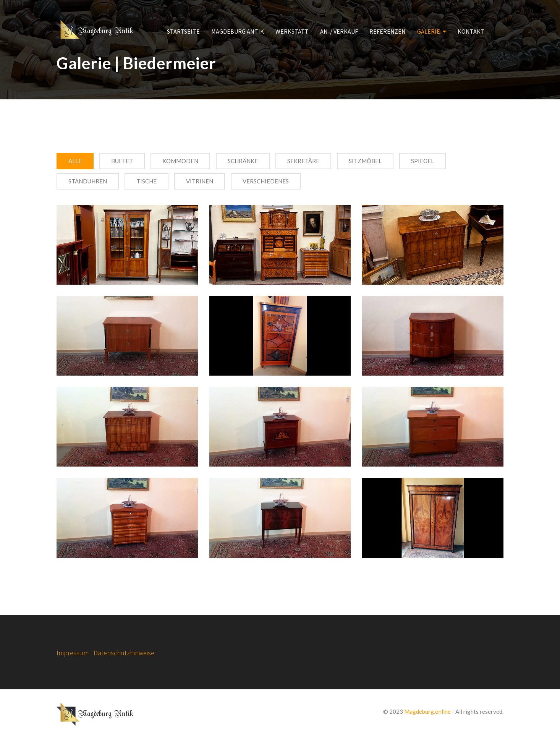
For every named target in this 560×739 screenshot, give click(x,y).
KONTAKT (471, 31)
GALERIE (429, 31)
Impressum (73, 653)
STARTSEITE (183, 31)
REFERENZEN (388, 31)
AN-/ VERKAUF (339, 31)
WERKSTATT (292, 31)
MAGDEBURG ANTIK (238, 31)
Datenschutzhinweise (124, 653)
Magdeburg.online (427, 711)
